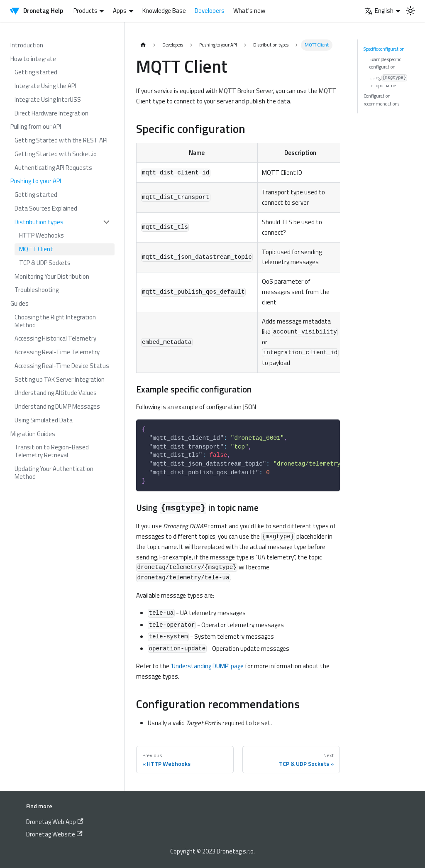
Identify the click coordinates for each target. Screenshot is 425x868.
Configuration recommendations (381, 99)
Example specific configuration (385, 63)
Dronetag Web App (55, 822)
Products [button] (85, 11)
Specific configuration (384, 49)
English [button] (379, 11)
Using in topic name (388, 81)
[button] (63, 222)
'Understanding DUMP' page (207, 666)
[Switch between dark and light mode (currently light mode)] (410, 11)
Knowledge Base (164, 11)
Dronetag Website (54, 834)
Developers (210, 11)
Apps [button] (120, 11)
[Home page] (143, 45)
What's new (249, 11)
